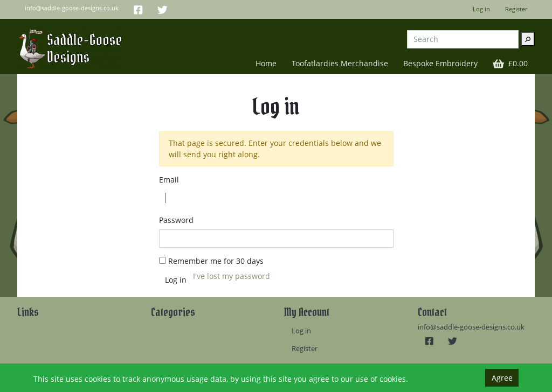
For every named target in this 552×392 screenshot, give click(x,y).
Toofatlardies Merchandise (340, 63)
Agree (502, 378)
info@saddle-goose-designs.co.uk (471, 327)
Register (516, 9)
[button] (510, 63)
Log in (481, 9)
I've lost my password (232, 276)
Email (169, 180)
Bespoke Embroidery (440, 63)
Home (266, 63)
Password (176, 220)
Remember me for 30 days (216, 261)
